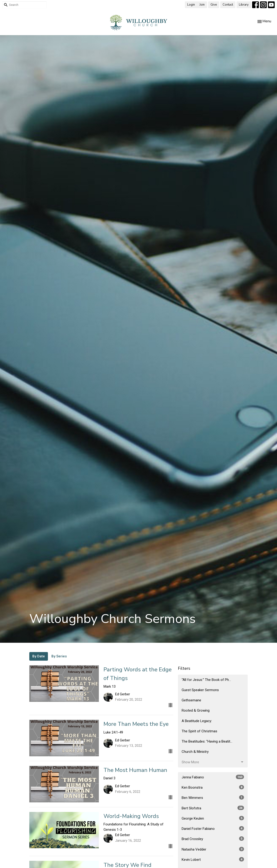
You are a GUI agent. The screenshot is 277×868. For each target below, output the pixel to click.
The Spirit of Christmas (199, 731)
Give (214, 5)
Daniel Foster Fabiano (213, 828)
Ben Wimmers (213, 797)
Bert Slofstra (213, 808)
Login (191, 5)
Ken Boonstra (213, 787)
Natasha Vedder (213, 849)
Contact (228, 5)
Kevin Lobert (213, 859)
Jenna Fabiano (213, 777)
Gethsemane (191, 700)
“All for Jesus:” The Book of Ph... (206, 680)
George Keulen (213, 818)
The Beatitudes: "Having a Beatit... (207, 741)
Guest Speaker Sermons (200, 690)
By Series (59, 656)
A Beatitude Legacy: (197, 721)
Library (244, 5)
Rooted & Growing (196, 710)
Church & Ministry (195, 752)
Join (202, 5)
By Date (39, 656)
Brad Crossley (213, 839)
